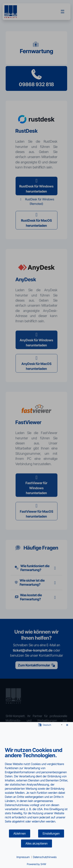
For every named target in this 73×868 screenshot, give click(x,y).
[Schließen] (67, 725)
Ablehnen (20, 834)
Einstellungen (51, 834)
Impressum (23, 857)
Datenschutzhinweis (45, 857)
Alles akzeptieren (36, 843)
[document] (36, 788)
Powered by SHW (36, 864)
